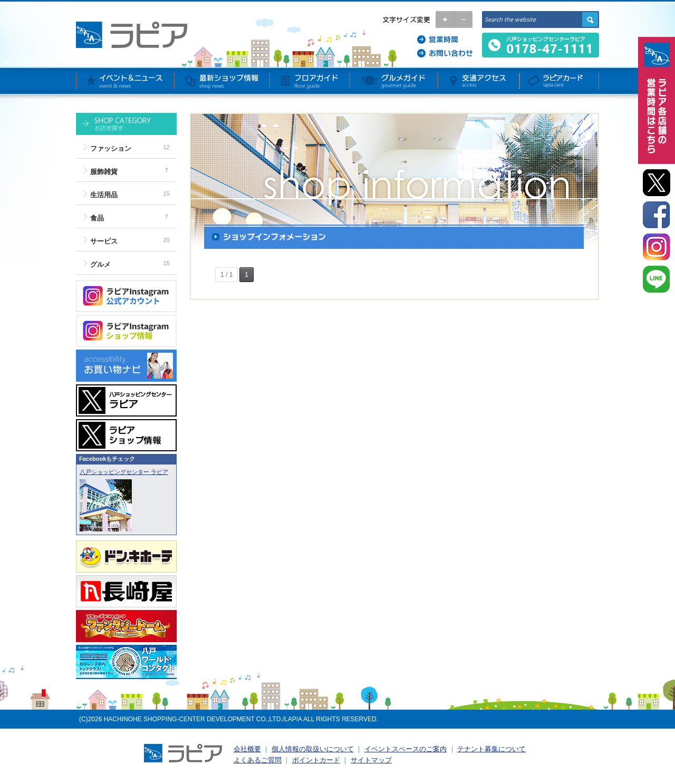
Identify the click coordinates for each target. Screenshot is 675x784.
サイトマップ (371, 760)
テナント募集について (491, 749)
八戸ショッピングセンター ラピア (124, 472)
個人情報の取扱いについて (313, 749)
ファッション (111, 148)
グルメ (100, 264)
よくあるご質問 (258, 760)
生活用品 (104, 195)
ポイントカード (316, 760)
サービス (104, 241)
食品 (97, 218)
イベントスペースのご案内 (406, 749)
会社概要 (247, 749)
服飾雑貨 (104, 172)
